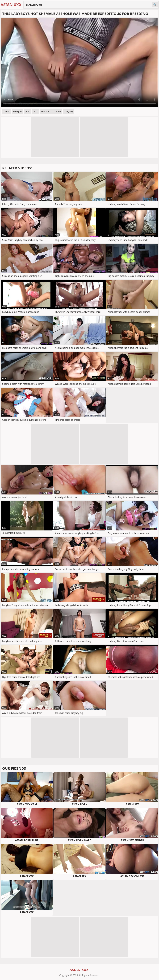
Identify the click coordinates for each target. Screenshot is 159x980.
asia (35, 112)
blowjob (17, 112)
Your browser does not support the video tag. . (79, 63)
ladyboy (69, 112)
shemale (46, 112)
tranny (57, 112)
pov (27, 112)
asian (7, 112)
